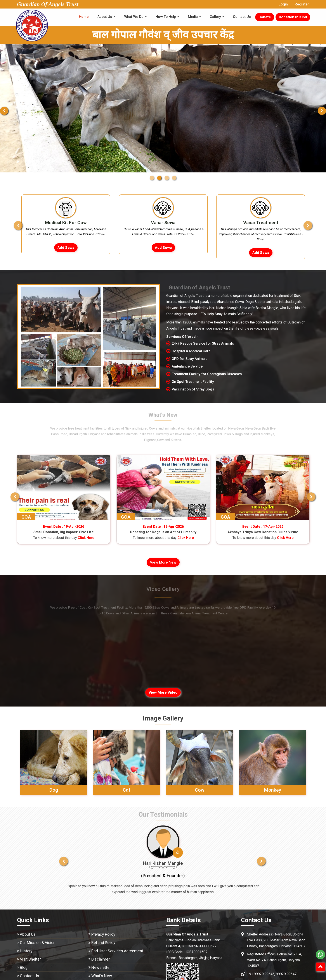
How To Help (166, 17)
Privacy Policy (103, 934)
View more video (163, 692)
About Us (105, 17)
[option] (66, 224)
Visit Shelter (30, 959)
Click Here (42, 538)
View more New (163, 562)
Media (193, 17)
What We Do (134, 17)
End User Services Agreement (117, 951)
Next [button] (312, 223)
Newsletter (101, 967)
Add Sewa (66, 248)
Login (283, 4)
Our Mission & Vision (38, 943)
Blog (24, 967)
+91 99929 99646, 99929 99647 (272, 974)
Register (302, 4)
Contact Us (242, 17)
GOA (81, 517)
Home (84, 17)
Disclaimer (101, 959)
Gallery (215, 17)
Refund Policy (103, 943)
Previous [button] (14, 223)
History (26, 951)
